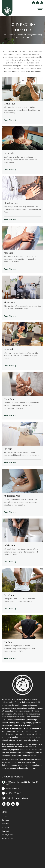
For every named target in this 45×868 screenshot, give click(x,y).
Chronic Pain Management (27, 35)
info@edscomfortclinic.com (41, 3)
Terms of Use (7, 839)
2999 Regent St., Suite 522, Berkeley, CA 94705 (34, 3)
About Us (6, 824)
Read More (10, 120)
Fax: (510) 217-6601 (11, 793)
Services (12, 35)
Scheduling (7, 827)
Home (5, 35)
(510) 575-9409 (37, 3)
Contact (5, 831)
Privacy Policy (8, 835)
